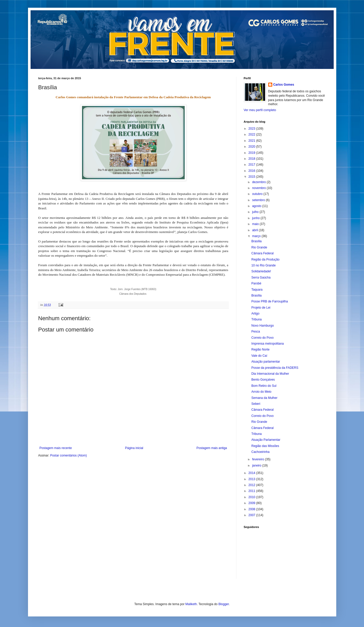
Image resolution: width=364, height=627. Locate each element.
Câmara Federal (262, 253)
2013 (252, 479)
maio (256, 224)
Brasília (256, 241)
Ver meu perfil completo (260, 110)
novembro (259, 188)
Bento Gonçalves (263, 380)
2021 (252, 141)
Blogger (224, 604)
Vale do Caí (259, 356)
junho (256, 218)
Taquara (257, 290)
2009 (252, 503)
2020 (252, 147)
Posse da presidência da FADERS (275, 368)
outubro (258, 194)
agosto (257, 206)
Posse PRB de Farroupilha (269, 301)
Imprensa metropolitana (267, 344)
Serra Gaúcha (261, 277)
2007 (252, 515)
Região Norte (260, 350)
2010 (252, 497)
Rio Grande (259, 247)
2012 (252, 485)
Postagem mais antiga (212, 448)
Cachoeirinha (260, 452)
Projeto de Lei (261, 308)
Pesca (255, 332)
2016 (252, 171)
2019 (252, 153)
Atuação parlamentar (265, 362)
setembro (259, 200)
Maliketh (191, 604)
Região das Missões (265, 446)
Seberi (256, 404)
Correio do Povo (262, 338)
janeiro (257, 465)
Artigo (255, 313)
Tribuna (256, 319)
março (257, 236)
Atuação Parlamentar (266, 440)
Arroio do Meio (261, 392)
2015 (252, 177)
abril (255, 230)
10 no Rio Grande (263, 265)
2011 (252, 491)
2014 (252, 473)
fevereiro (258, 459)
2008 (252, 509)
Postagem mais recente (56, 448)
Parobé (256, 283)
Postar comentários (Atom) (68, 455)
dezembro (259, 182)
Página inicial (134, 448)
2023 (252, 129)
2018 (252, 159)
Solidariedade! (261, 271)
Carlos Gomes (284, 85)
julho (256, 212)
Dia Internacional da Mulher (270, 374)
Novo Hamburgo (262, 326)
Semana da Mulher (264, 398)
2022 (252, 135)
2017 (252, 165)
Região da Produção (265, 259)
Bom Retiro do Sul (264, 386)
